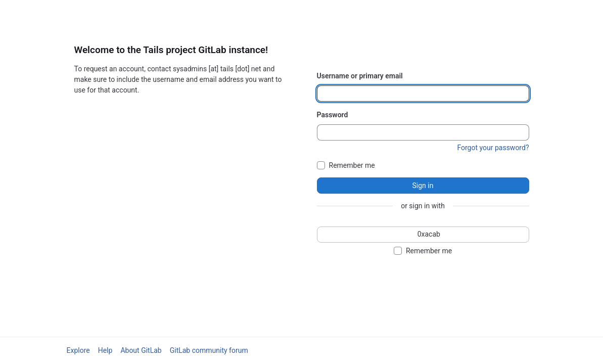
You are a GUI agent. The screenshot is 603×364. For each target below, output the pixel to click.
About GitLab (141, 350)
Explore (78, 350)
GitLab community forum (209, 350)
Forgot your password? (493, 148)
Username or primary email (360, 76)
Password (333, 115)
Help (105, 350)
